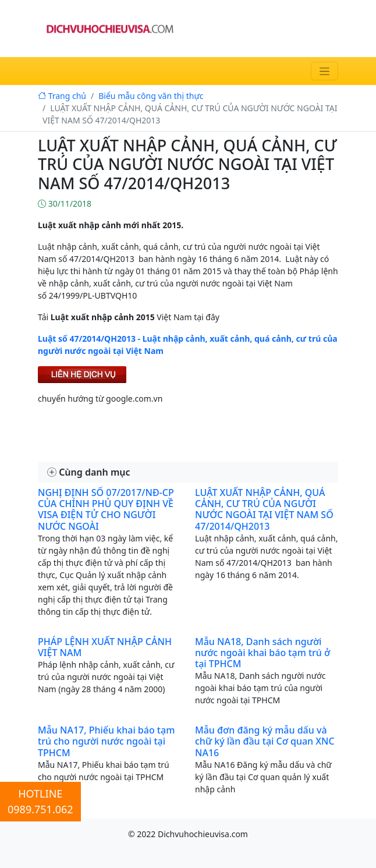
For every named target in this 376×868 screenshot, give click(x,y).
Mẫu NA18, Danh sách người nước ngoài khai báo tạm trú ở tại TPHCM (263, 653)
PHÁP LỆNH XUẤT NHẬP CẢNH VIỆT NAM (105, 647)
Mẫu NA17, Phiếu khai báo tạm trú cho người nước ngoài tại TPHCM (106, 741)
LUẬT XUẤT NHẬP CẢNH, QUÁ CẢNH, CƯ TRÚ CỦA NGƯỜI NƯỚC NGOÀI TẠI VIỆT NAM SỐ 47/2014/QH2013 (264, 509)
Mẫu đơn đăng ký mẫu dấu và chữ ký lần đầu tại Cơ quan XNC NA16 (265, 741)
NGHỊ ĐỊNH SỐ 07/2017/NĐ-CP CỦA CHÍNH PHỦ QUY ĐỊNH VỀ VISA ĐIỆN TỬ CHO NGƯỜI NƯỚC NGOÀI (106, 509)
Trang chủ (62, 96)
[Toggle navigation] (324, 71)
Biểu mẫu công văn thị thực (151, 96)
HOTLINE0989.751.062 (40, 801)
